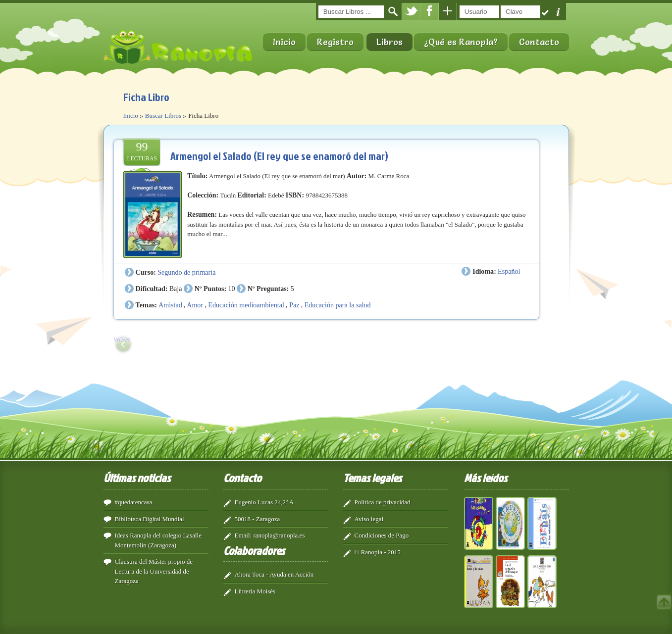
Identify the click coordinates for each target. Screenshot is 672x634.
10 (231, 289)
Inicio (284, 42)
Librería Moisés (255, 591)
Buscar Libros (163, 116)
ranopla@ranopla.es (279, 535)
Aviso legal (369, 519)
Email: (243, 535)
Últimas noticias (137, 478)
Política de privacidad (383, 502)
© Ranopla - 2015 (378, 552)
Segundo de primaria (186, 272)
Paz (294, 305)
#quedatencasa (134, 502)
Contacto (539, 42)
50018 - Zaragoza (258, 519)
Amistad (170, 305)
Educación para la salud (338, 305)
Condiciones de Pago (382, 535)
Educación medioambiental (246, 305)
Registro (335, 42)
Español (509, 271)
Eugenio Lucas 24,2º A (264, 502)
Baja (176, 289)
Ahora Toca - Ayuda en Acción (274, 574)
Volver (122, 339)
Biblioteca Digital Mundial (150, 519)
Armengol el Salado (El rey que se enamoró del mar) (279, 156)
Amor (195, 305)
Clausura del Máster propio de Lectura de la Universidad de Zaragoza (154, 571)
